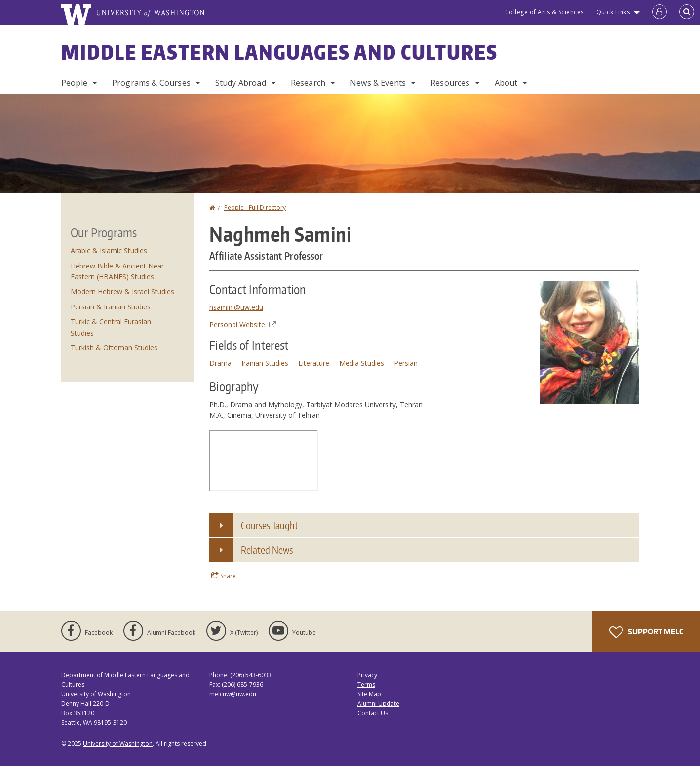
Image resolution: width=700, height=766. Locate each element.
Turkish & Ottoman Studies (114, 348)
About (506, 83)
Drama (220, 363)
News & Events (378, 83)
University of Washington (118, 744)
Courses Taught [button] (270, 525)
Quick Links (613, 12)
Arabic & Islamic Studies (109, 250)
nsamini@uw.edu (236, 307)
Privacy (367, 675)
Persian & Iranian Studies (111, 307)
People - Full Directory (255, 208)
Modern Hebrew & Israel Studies (122, 291)
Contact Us (373, 713)
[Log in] (660, 12)
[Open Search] (687, 12)
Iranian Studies (265, 363)
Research (308, 83)
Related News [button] (267, 550)
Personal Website (243, 325)
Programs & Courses (151, 83)
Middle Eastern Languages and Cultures (279, 52)
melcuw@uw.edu (233, 694)
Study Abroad (241, 83)
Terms (366, 684)
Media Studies (362, 363)
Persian (406, 363)
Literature (314, 363)
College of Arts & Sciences (544, 12)
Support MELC (646, 632)
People (74, 83)
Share (224, 576)
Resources (450, 83)
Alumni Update (378, 704)
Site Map (369, 694)
